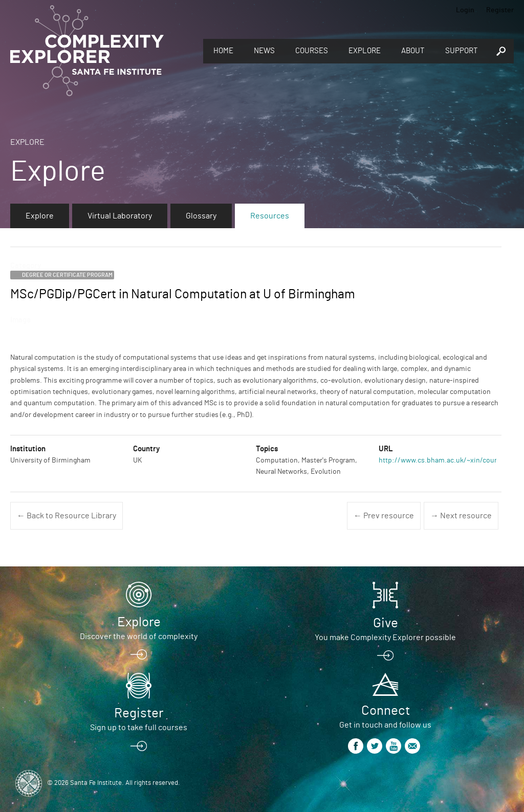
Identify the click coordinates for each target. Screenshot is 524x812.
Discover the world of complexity (139, 637)
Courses (312, 51)
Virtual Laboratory (120, 216)
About (413, 51)
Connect (386, 711)
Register (500, 10)
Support (462, 51)
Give (386, 623)
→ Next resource (461, 516)
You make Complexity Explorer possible (385, 638)
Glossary (201, 216)
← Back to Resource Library (67, 516)
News (264, 51)
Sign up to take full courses (139, 728)
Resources (270, 216)
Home (223, 51)
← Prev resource (384, 516)
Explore (365, 51)
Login (465, 10)
